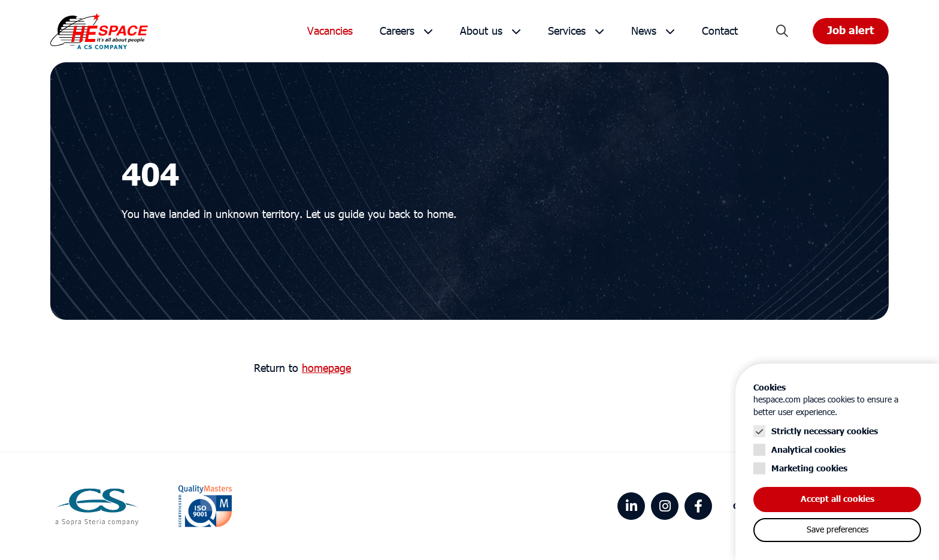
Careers (397, 31)
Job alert (850, 31)
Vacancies (330, 31)
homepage (326, 369)
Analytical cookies (808, 450)
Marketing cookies (809, 469)
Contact (720, 31)
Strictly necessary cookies (825, 432)
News (644, 31)
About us (481, 31)
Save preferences (837, 530)
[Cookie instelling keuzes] (837, 462)
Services (567, 31)
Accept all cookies (837, 499)
